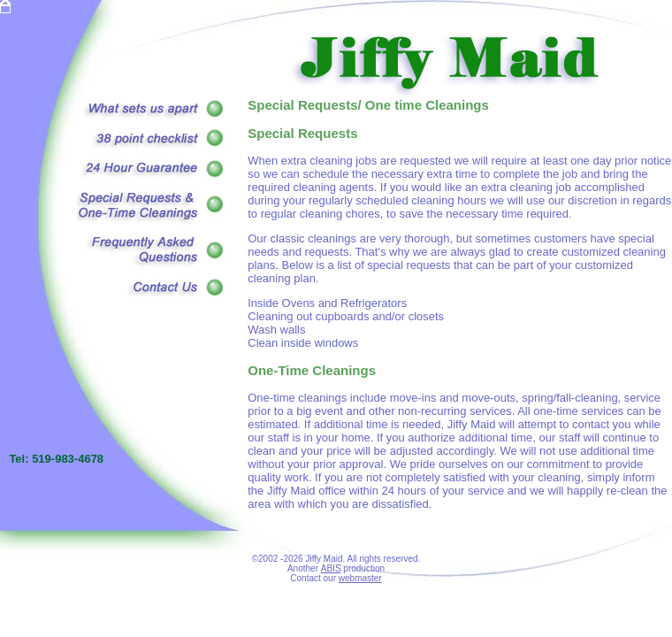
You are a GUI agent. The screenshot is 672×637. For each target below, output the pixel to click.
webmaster (360, 578)
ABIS (331, 568)
